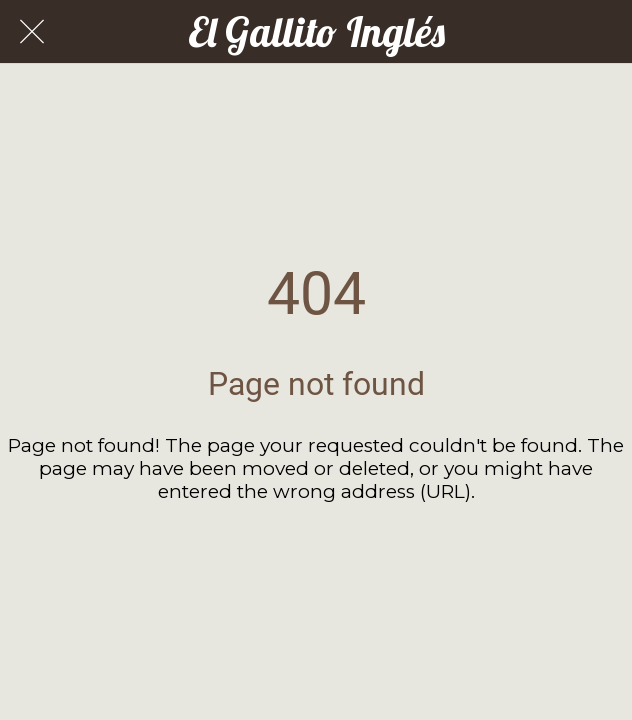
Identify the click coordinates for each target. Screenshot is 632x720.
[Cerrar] (32, 32)
